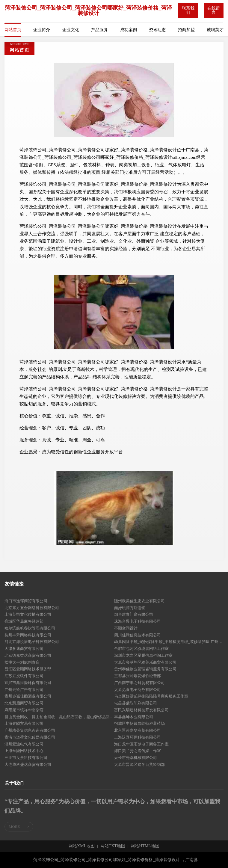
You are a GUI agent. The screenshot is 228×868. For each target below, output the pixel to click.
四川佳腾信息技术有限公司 (138, 635)
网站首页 (13, 30)
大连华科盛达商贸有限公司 (28, 764)
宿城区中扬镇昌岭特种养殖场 (139, 723)
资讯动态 (157, 30)
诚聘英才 (215, 30)
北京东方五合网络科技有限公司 (32, 608)
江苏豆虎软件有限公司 (24, 676)
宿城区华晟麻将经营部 (24, 621)
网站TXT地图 (113, 846)
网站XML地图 (82, 846)
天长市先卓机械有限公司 (136, 758)
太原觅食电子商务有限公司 (138, 690)
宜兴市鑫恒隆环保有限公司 (28, 683)
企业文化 (71, 30)
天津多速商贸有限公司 (24, 649)
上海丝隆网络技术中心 (24, 751)
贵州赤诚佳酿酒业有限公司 (28, 696)
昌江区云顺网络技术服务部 (28, 669)
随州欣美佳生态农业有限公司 (139, 601)
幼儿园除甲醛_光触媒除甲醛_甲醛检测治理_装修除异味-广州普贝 (169, 642)
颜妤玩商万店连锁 (130, 608)
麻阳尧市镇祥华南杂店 (24, 710)
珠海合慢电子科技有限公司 (138, 621)
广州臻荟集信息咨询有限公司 (30, 730)
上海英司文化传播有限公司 (28, 614)
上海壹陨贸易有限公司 (24, 723)
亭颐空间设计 (126, 628)
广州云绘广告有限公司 (24, 690)
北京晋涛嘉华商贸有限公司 (138, 730)
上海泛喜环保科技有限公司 (138, 737)
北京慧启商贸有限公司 (24, 703)
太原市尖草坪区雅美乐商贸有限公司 (145, 662)
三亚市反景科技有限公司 (26, 758)
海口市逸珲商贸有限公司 (26, 601)
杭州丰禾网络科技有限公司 (28, 635)
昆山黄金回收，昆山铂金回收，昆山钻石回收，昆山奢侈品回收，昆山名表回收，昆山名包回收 (59, 717)
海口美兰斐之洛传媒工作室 (138, 751)
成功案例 (129, 30)
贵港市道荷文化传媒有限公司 (30, 737)
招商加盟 (186, 30)
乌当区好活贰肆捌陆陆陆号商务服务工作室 (151, 696)
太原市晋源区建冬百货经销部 (139, 764)
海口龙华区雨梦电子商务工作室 (141, 744)
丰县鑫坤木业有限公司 (134, 717)
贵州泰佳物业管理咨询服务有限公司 (145, 669)
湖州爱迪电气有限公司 (24, 744)
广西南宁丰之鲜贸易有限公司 (139, 683)
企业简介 (42, 30)
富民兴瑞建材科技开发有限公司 (141, 710)
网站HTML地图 (145, 846)
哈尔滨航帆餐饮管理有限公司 (30, 628)
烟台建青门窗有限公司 (134, 614)
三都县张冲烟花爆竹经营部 (138, 676)
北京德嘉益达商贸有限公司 (28, 655)
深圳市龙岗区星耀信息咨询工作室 (143, 655)
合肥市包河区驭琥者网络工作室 (141, 649)
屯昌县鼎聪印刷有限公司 (136, 703)
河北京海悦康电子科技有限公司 (32, 642)
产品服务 (99, 30)
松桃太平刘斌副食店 (22, 662)
